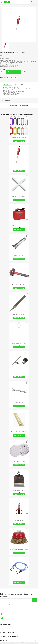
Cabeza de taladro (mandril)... (19, 373)
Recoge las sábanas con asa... (19, 344)
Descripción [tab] (7, 84)
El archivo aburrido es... (19, 314)
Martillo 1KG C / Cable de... (19, 285)
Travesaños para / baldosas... (19, 197)
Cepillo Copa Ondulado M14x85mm (19, 550)
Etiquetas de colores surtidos (19, 138)
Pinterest (16, 78)
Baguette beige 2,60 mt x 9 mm (19, 432)
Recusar (24, 643)
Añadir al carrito (14, 72)
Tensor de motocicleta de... (19, 579)
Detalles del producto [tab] (19, 84)
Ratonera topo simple (19, 255)
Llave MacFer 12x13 (19, 402)
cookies (19, 643)
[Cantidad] (2, 72)
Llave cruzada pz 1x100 (19, 167)
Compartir (8, 78)
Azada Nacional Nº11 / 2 (19, 491)
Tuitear (12, 78)
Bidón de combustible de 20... (19, 226)
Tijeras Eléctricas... (19, 520)
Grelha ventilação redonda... (19, 461)
